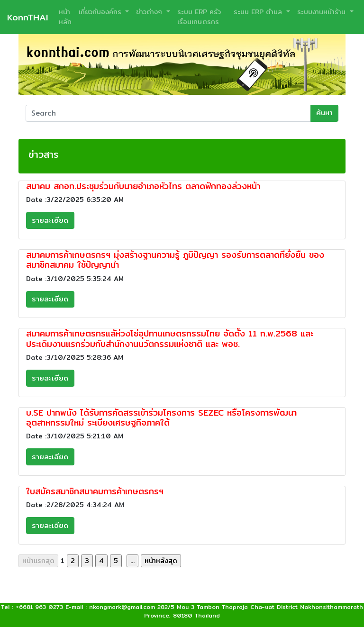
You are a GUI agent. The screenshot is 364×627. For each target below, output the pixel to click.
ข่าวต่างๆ (150, 12)
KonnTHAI (27, 17)
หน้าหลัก (65, 17)
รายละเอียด (50, 220)
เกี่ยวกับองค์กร (101, 12)
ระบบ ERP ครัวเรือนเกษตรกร (199, 17)
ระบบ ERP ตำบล (259, 12)
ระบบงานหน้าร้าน (323, 12)
